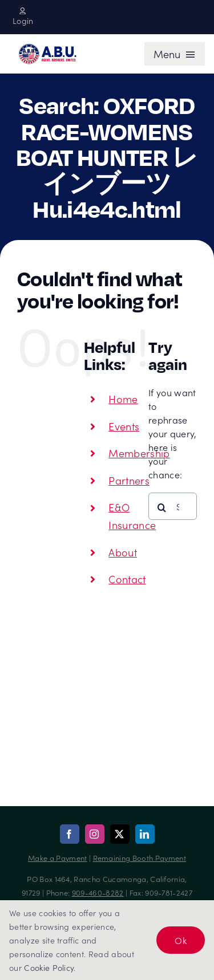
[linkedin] (145, 834)
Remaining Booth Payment (140, 858)
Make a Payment (57, 858)
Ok (181, 940)
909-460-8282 (98, 892)
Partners (129, 480)
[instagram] (95, 834)
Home (123, 399)
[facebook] (70, 834)
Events (124, 426)
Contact (127, 579)
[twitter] (120, 834)
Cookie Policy (49, 967)
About (123, 552)
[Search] (162, 507)
